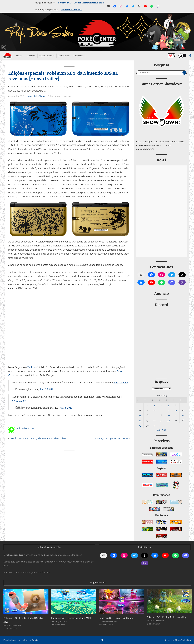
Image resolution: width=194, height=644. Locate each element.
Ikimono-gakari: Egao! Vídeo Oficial (110, 438)
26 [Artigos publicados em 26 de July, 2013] (169, 420)
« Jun (158, 430)
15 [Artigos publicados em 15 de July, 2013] (140, 415)
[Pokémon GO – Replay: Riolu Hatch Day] (169, 601)
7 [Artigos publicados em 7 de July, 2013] (183, 405)
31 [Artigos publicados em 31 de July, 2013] (154, 425)
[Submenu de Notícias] (20, 56)
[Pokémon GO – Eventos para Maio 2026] (74, 601)
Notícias (67, 96)
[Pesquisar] (184, 73)
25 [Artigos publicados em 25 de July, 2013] (161, 420)
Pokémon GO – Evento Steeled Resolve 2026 (81, 3)
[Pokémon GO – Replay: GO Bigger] (121, 601)
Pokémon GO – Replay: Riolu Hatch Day (166, 617)
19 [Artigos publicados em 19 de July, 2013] (169, 415)
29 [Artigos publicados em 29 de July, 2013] (140, 425)
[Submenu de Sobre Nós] (78, 56)
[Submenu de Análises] (31, 56)
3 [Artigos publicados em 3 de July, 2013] (154, 405)
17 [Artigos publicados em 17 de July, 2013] (154, 415)
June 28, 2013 (47, 389)
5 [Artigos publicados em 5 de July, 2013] (169, 405)
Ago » (165, 430)
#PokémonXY (19, 401)
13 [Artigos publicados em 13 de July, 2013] (176, 410)
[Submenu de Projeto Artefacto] (46, 56)
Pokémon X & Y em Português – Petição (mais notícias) (38, 438)
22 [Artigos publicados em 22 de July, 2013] (140, 420)
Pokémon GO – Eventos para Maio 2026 (71, 618)
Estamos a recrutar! (72, 10)
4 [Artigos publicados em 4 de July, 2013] (161, 405)
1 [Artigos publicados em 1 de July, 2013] (140, 405)
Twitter (31, 367)
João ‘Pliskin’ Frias (36, 96)
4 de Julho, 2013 (16, 96)
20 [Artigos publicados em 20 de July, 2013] (176, 415)
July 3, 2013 (66, 408)
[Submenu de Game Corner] (64, 56)
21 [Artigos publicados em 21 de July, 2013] (183, 415)
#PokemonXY (121, 383)
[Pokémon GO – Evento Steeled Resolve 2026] (26, 601)
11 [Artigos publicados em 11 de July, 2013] (161, 410)
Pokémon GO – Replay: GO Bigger (116, 618)
